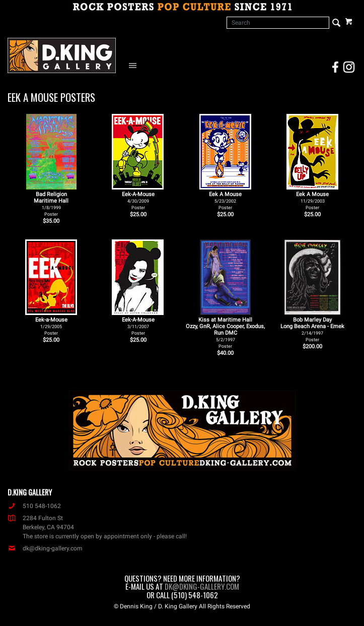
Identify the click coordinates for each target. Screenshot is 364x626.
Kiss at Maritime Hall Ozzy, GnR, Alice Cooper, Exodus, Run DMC (225, 333)
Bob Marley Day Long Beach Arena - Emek (312, 329)
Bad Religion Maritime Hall (51, 204)
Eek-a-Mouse (51, 326)
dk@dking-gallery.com (45, 548)
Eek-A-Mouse (138, 201)
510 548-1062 (34, 506)
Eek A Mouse (225, 201)
